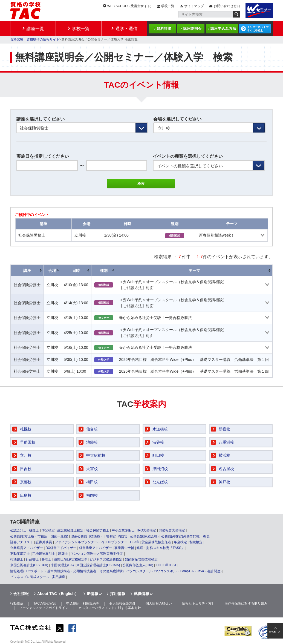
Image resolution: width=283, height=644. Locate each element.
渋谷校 (158, 442)
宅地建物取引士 (44, 554)
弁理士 (47, 559)
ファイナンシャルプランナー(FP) (79, 542)
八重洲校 (226, 442)
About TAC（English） (58, 594)
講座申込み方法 (223, 29)
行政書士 (32, 559)
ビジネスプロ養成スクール (30, 577)
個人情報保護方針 (122, 603)
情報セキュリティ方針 (198, 603)
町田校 (158, 455)
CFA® (134, 542)
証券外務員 (44, 542)
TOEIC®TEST (166, 565)
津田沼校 (160, 469)
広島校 (26, 495)
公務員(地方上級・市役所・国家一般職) (39, 536)
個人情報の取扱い (159, 603)
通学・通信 (126, 29)
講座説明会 (192, 29)
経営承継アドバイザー (96, 548)
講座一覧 (35, 29)
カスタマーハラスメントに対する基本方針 (110, 608)
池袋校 (92, 442)
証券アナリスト (22, 542)
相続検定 (196, 542)
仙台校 (92, 429)
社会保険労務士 (98, 530)
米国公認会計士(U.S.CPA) (29, 565)
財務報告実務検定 (172, 530)
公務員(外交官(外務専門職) (181, 536)
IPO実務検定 (147, 530)
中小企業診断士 (123, 530)
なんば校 (160, 482)
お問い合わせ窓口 (227, 6)
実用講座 (59, 577)
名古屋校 (226, 469)
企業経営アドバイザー (27, 548)
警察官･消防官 (117, 536)
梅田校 (92, 482)
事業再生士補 (124, 548)
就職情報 (141, 594)
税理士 (34, 530)
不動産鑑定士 (20, 554)
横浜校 (224, 455)
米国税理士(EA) (62, 565)
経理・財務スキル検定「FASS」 (161, 548)
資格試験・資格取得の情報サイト (35, 39)
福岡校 (92, 495)
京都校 (26, 482)
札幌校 (26, 429)
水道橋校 (160, 429)
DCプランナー (117, 542)
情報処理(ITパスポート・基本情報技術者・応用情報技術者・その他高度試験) (67, 571)
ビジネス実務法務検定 (106, 559)
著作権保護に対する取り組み (246, 603)
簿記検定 (48, 530)
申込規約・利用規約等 (83, 603)
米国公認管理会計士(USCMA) (98, 565)
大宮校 (92, 469)
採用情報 (118, 594)
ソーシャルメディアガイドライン (44, 608)
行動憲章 (17, 603)
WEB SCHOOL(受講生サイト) (129, 6)
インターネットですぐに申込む (258, 29)
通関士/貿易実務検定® (70, 559)
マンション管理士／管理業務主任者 (97, 554)
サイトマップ (194, 6)
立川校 (26, 455)
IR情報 (93, 594)
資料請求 (164, 29)
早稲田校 (28, 442)
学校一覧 (168, 6)
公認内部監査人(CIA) (138, 565)
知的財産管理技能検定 (141, 559)
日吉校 (26, 469)
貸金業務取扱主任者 (156, 542)
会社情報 (21, 594)
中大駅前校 (96, 455)
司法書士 (17, 559)
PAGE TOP (275, 632)
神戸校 (224, 482)
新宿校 (224, 429)
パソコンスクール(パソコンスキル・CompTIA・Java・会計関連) (174, 571)
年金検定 (180, 542)
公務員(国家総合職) (144, 536)
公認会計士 (18, 530)
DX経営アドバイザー (61, 548)
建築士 (63, 554)
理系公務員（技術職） (87, 536)
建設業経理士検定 (70, 530)
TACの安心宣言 (45, 603)
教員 (206, 536)
